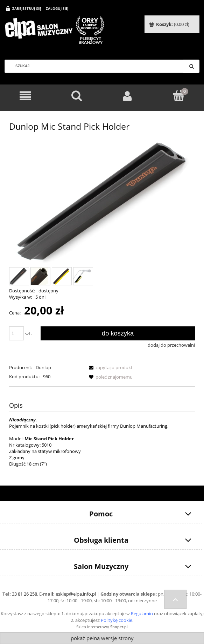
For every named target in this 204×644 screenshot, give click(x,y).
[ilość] (16, 333)
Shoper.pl (119, 627)
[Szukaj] (191, 66)
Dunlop (43, 367)
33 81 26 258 (24, 594)
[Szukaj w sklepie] (97, 66)
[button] (110, 367)
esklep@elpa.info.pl (76, 594)
